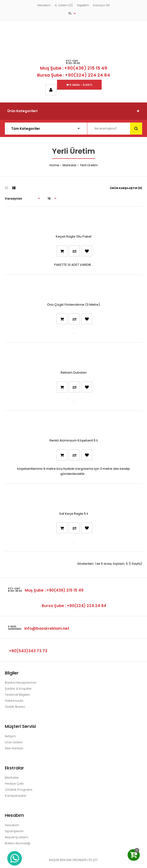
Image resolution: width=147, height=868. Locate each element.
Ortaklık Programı (19, 790)
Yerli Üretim (89, 165)
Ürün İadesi (14, 742)
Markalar (69, 165)
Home (54, 165)
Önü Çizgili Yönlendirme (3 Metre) (73, 305)
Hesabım (44, 5)
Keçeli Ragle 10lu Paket (74, 236)
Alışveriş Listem (17, 837)
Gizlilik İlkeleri (15, 707)
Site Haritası (14, 748)
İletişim (10, 736)
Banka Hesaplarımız (21, 683)
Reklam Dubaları (74, 373)
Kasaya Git (101, 5)
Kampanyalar (16, 796)
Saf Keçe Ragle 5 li (74, 514)
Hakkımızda (14, 701)
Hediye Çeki (14, 784)
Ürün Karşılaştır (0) (126, 188)
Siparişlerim (14, 831)
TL (70, 13)
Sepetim (83, 5)
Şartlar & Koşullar (18, 689)
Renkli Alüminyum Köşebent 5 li (74, 440)
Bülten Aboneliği (18, 843)
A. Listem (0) (64, 5)
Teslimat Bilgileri (17, 695)
